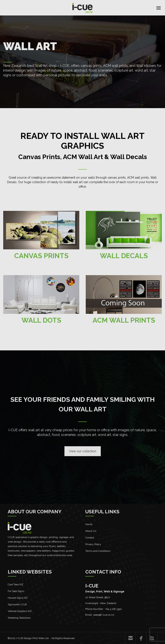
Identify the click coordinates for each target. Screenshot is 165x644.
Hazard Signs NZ (18, 598)
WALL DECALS (124, 256)
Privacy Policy (93, 544)
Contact (90, 538)
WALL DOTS (41, 320)
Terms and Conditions (98, 551)
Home (89, 524)
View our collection (83, 451)
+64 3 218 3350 (113, 609)
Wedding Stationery (19, 618)
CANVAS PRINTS (41, 256)
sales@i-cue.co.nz (104, 615)
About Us (91, 531)
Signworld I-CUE (17, 604)
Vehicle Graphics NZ (20, 611)
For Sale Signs (16, 591)
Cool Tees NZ (16, 584)
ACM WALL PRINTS (124, 320)
